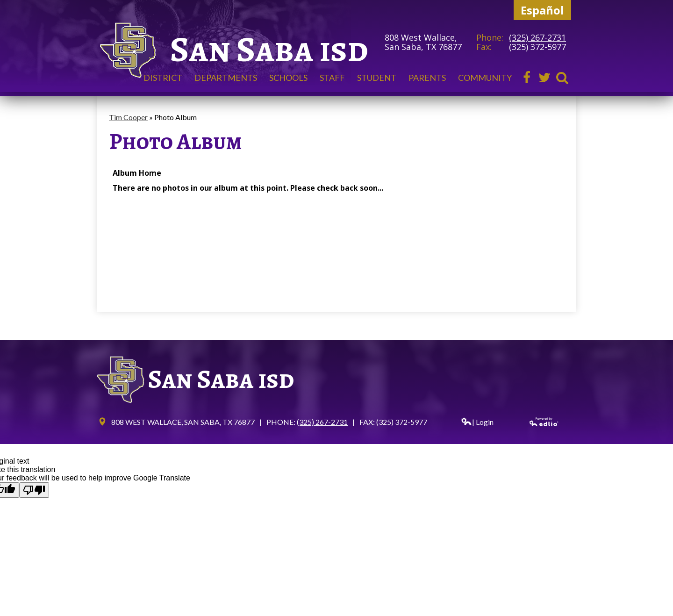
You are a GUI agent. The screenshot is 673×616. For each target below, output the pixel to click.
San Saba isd (269, 49)
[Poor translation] (34, 490)
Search (562, 78)
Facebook (527, 78)
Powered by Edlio (544, 422)
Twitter (544, 78)
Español (542, 10)
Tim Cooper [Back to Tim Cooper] (128, 117)
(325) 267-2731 (537, 37)
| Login (477, 422)
